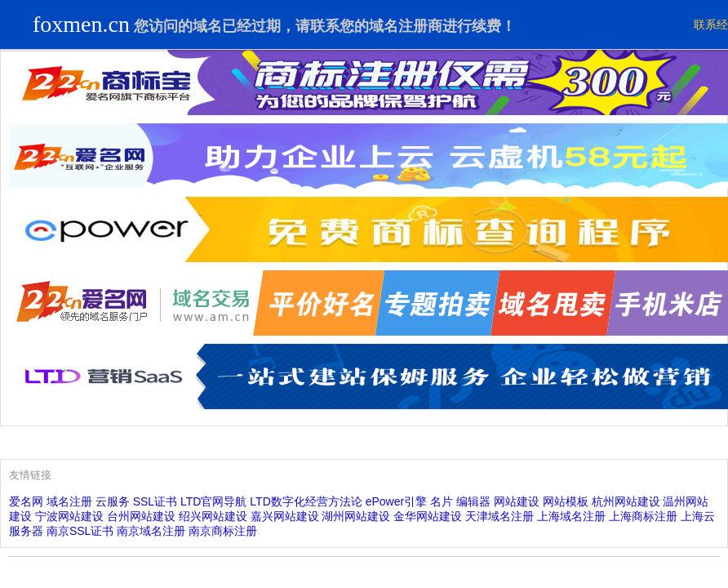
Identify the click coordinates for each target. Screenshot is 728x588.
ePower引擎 (396, 501)
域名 (207, 26)
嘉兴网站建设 (285, 516)
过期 (266, 26)
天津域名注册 (499, 516)
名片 (442, 501)
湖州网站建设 (356, 516)
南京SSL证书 (80, 531)
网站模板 (566, 501)
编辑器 (473, 501)
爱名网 (26, 501)
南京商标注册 (223, 531)
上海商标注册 (643, 516)
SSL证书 (155, 501)
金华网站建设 (428, 516)
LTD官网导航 (213, 501)
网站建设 (517, 501)
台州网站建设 (141, 516)
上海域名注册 (571, 516)
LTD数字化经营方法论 (306, 501)
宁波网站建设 (69, 516)
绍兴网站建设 (213, 516)
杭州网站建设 (626, 501)
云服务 (113, 501)
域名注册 (69, 501)
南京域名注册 (151, 531)
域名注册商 (406, 26)
